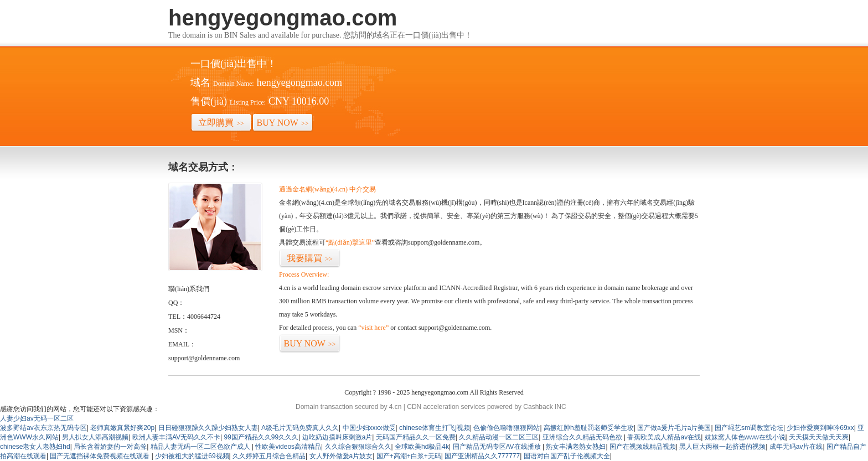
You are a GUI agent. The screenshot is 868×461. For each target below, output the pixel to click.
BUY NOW (283, 123)
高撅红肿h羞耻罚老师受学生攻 (589, 428)
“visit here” (373, 328)
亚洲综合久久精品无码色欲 (583, 437)
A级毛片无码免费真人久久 (300, 428)
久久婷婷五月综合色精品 (269, 456)
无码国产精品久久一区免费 (416, 437)
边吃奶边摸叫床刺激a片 (337, 437)
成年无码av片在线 (796, 447)
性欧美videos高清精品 (288, 447)
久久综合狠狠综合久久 (358, 447)
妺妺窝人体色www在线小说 (745, 437)
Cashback (538, 407)
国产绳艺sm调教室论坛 (749, 428)
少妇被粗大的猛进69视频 (192, 456)
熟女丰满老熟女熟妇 (576, 447)
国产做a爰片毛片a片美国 (674, 428)
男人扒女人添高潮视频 (95, 437)
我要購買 (310, 258)
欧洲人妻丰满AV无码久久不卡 (176, 437)
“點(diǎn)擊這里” (350, 242)
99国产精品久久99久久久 (261, 437)
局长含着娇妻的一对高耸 (110, 447)
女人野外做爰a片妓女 (341, 456)
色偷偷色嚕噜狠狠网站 (507, 428)
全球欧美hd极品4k (422, 447)
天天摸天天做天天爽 (819, 437)
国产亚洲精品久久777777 (482, 456)
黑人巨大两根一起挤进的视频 (722, 447)
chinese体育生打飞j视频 (435, 428)
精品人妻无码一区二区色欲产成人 (201, 447)
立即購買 (221, 123)
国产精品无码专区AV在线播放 (498, 447)
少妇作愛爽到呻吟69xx (820, 428)
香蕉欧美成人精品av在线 (664, 437)
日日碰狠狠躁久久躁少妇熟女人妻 (208, 428)
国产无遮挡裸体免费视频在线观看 (100, 456)
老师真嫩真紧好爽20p (122, 428)
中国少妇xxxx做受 (369, 428)
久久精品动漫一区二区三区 (499, 437)
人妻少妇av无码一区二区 (37, 418)
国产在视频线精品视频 (643, 447)
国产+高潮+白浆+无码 (409, 456)
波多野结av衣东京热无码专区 (43, 428)
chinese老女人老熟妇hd (35, 447)
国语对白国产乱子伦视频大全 (567, 456)
